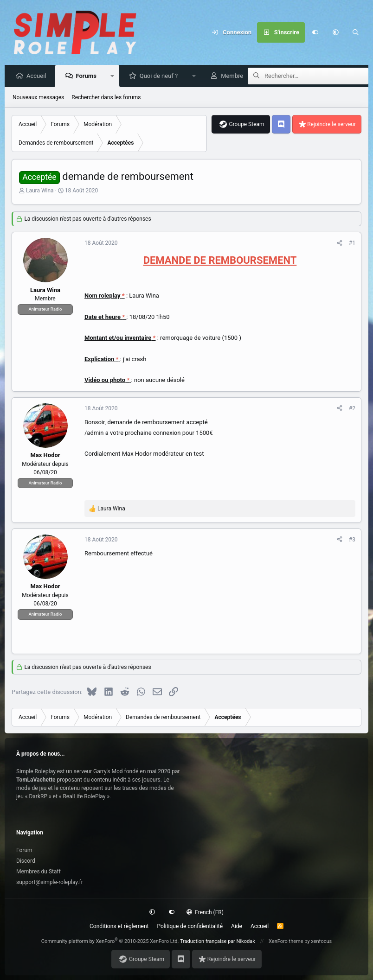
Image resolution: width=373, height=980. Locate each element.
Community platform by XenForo (110, 941)
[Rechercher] (356, 32)
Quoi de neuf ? (161, 76)
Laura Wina (40, 191)
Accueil (39, 76)
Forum (24, 850)
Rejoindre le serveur (331, 125)
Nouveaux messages (38, 98)
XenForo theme (286, 941)
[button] (335, 32)
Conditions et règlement (119, 926)
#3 (352, 540)
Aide (237, 926)
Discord (26, 861)
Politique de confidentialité (190, 926)
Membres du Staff (39, 872)
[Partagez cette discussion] (340, 243)
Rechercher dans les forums (106, 98)
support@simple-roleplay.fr (50, 882)
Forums (88, 76)
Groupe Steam (246, 125)
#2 (352, 409)
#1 (352, 243)
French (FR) (205, 912)
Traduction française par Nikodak (218, 941)
